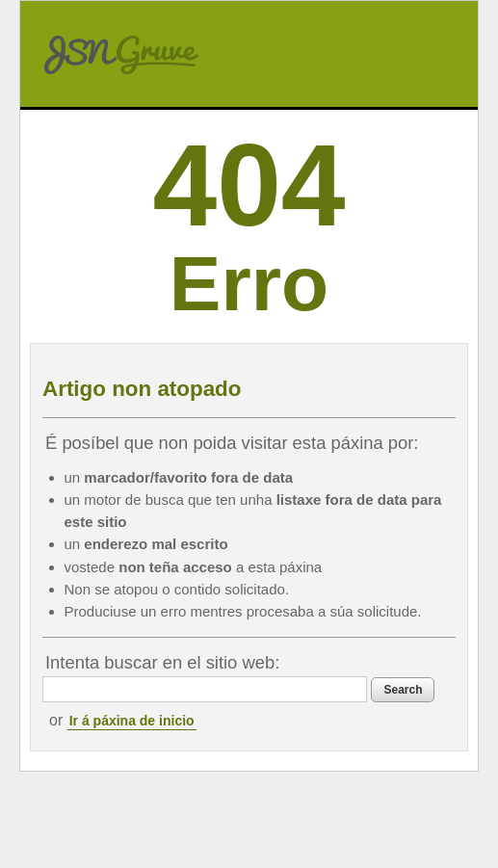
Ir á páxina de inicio (132, 721)
